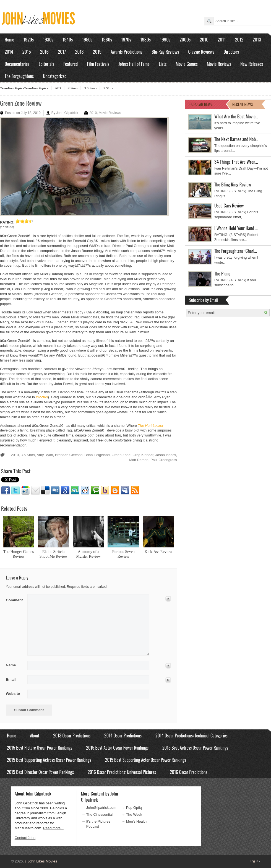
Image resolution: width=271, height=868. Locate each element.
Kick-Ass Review (158, 552)
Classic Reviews (201, 52)
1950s (87, 39)
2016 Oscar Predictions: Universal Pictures (122, 772)
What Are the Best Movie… (236, 116)
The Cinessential (99, 814)
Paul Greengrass (164, 460)
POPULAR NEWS (201, 104)
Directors (231, 52)
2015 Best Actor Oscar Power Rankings (117, 748)
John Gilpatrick (67, 113)
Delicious (45, 490)
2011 (222, 39)
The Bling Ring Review (233, 184)
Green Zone (121, 455)
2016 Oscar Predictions (188, 772)
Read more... (53, 828)
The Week (134, 814)
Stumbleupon (75, 490)
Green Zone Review (21, 103)
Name (15, 665)
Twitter (15, 490)
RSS (135, 490)
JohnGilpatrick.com (101, 808)
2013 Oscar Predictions (72, 736)
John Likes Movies (41, 861)
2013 (257, 39)
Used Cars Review (229, 205)
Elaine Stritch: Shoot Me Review (54, 554)
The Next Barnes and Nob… (236, 139)
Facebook (6, 490)
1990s (165, 39)
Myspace (125, 490)
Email (35, 490)
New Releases (252, 64)
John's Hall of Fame (134, 64)
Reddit (85, 490)
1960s (107, 39)
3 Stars (108, 88)
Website (13, 694)
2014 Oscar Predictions (123, 736)
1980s (145, 39)
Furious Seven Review (123, 554)
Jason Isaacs (166, 455)
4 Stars (73, 88)
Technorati (95, 490)
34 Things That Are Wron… (236, 162)
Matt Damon (139, 460)
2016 (44, 52)
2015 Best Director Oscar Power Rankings (40, 772)
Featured (71, 64)
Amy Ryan (45, 455)
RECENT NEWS (243, 104)
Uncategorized (55, 76)
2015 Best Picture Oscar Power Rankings (40, 748)
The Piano (222, 273)
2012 (239, 39)
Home (10, 39)
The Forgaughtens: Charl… (236, 251)
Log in (254, 861)
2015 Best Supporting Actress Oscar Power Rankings (49, 760)
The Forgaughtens (19, 76)
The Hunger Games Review (19, 554)
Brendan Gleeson (69, 455)
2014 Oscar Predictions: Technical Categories (191, 736)
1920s (29, 39)
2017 (62, 52)
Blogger (115, 490)
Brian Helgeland (97, 455)
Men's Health (136, 821)
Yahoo (105, 490)
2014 (9, 52)
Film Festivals (98, 64)
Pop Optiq (134, 808)
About (35, 736)
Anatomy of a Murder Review (89, 554)
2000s (185, 39)
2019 (97, 52)
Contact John (25, 838)
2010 (204, 39)
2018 (79, 52)
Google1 (25, 490)
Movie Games (187, 64)
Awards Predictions (127, 52)
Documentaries (17, 64)
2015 (27, 52)
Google (65, 490)
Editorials (46, 64)
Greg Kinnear (143, 455)
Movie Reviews (219, 64)
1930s (48, 39)
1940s (68, 39)
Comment (15, 599)
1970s (126, 39)
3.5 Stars (90, 88)
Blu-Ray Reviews (165, 52)
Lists (163, 64)
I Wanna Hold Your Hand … (236, 228)
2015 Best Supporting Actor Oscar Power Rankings (146, 760)
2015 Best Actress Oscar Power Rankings (195, 748)
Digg (55, 490)
